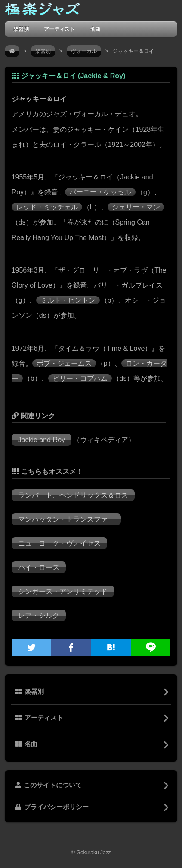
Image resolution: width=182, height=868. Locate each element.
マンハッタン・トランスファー (66, 519)
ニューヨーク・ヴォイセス (59, 543)
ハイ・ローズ (39, 567)
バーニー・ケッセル (100, 192)
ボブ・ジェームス (64, 363)
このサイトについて (49, 785)
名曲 (95, 29)
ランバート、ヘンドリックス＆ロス (73, 495)
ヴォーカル (84, 51)
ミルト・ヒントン (68, 300)
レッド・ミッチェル (47, 207)
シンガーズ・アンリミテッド (63, 591)
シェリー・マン (136, 207)
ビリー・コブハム (80, 378)
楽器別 (21, 29)
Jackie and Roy (42, 440)
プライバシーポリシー (52, 807)
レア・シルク (39, 615)
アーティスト (59, 29)
